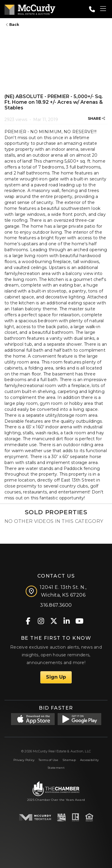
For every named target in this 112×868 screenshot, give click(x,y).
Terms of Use (48, 760)
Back (13, 25)
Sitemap (69, 760)
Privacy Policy (24, 760)
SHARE (96, 118)
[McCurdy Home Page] (30, 8)
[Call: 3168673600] (92, 9)
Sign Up (56, 677)
